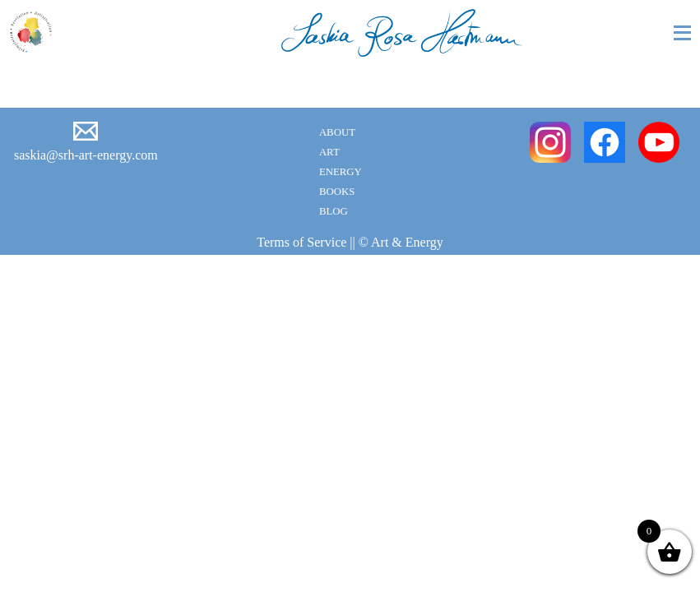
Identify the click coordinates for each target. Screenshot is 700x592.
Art (329, 152)
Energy (341, 172)
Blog (334, 211)
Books (337, 192)
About (337, 132)
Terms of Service (301, 242)
